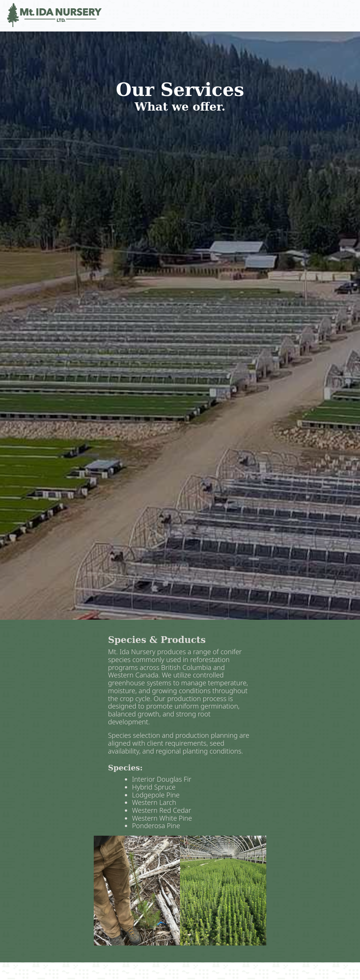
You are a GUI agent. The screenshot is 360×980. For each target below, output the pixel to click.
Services (264, 16)
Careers (297, 16)
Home (235, 16)
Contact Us (333, 16)
